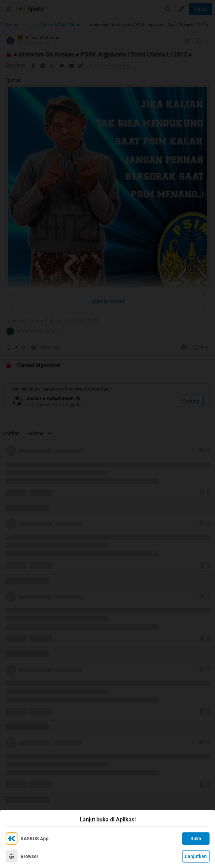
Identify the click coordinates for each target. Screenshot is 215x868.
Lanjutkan (196, 856)
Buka (196, 839)
